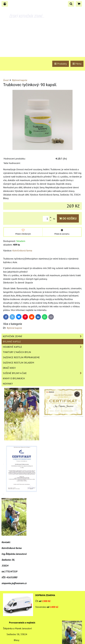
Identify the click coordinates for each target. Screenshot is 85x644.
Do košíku (68, 218)
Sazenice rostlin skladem (18, 363)
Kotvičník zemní (43, 336)
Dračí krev (9, 368)
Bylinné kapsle (14, 328)
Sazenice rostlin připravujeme (21, 357)
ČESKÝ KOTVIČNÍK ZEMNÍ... (27, 16)
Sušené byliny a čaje (43, 373)
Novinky (8, 384)
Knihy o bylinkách (14, 378)
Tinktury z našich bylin (17, 352)
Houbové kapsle (43, 347)
